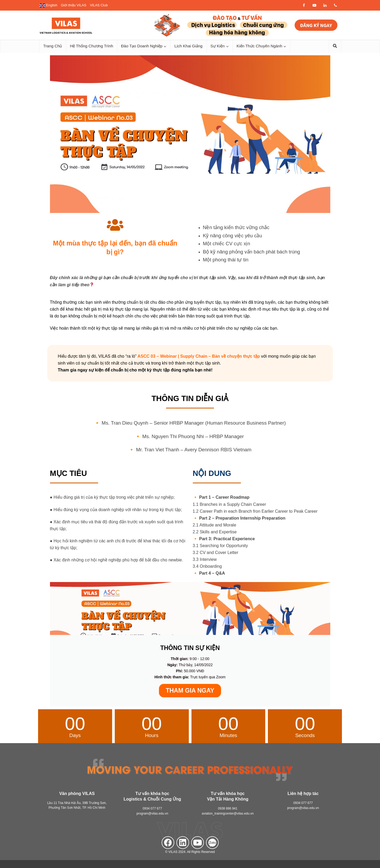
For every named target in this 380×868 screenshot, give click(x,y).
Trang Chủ (53, 46)
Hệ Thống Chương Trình (91, 46)
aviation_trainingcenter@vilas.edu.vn (228, 814)
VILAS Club (99, 5)
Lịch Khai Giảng (188, 46)
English (48, 5)
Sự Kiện (218, 46)
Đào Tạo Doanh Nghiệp (142, 46)
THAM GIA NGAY (190, 690)
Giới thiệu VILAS (74, 5)
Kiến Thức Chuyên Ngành (260, 46)
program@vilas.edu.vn (152, 814)
